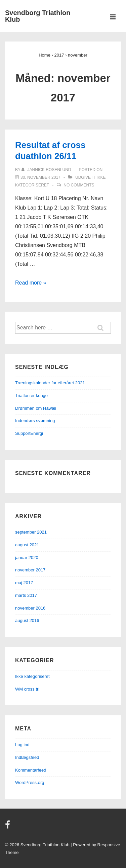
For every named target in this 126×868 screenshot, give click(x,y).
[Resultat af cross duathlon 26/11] (40, 177)
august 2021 (27, 545)
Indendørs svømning (35, 421)
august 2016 (27, 620)
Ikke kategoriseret (32, 676)
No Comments (79, 185)
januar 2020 (27, 558)
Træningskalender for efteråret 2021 (50, 383)
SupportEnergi (29, 433)
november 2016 (30, 608)
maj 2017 (24, 583)
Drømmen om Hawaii (36, 408)
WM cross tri (27, 689)
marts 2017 (26, 595)
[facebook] (8, 827)
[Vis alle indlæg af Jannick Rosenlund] (47, 170)
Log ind (22, 745)
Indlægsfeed (27, 757)
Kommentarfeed (31, 770)
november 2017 (30, 570)
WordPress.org (30, 782)
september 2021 (31, 532)
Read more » (31, 283)
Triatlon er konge (31, 396)
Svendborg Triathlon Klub (38, 16)
